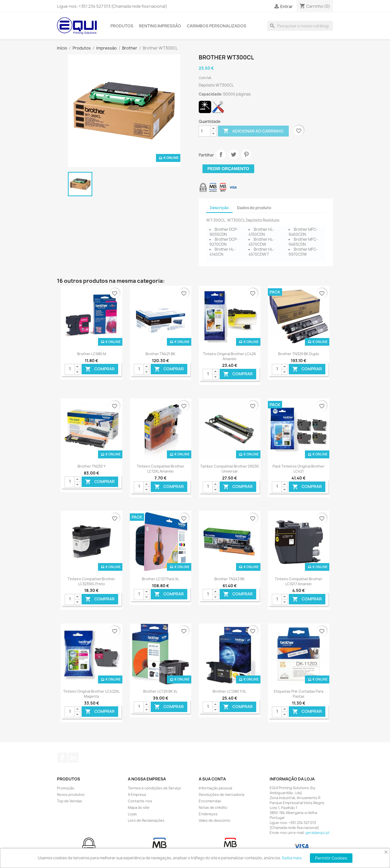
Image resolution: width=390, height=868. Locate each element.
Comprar (100, 369)
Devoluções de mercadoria (221, 795)
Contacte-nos (140, 801)
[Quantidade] (205, 131)
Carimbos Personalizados (217, 26)
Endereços (208, 814)
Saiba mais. (292, 858)
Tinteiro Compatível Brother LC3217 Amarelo (299, 581)
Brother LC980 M (92, 354)
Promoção (66, 788)
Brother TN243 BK (230, 579)
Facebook (62, 758)
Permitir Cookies (331, 858)
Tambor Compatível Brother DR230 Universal (230, 469)
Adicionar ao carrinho (253, 131)
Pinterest (246, 154)
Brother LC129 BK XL (160, 691)
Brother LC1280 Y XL (229, 691)
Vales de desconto (215, 820)
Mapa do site (139, 807)
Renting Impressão (160, 26)
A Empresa (137, 795)
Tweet (234, 154)
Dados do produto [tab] (254, 208)
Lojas (132, 814)
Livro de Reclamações (146, 820)
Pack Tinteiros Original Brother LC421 (299, 469)
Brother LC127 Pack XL (160, 579)
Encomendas (210, 801)
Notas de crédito (213, 807)
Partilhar (221, 154)
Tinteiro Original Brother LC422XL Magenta (92, 694)
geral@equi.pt (317, 833)
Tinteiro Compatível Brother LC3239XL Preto (91, 581)
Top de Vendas (70, 801)
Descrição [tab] (219, 208)
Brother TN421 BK (160, 354)
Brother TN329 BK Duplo (299, 354)
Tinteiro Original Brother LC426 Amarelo (229, 356)
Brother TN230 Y (92, 466)
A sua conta (212, 779)
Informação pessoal (215, 788)
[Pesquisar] (300, 26)
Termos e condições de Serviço (154, 788)
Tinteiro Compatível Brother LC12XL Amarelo (161, 469)
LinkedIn (73, 758)
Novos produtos (71, 795)
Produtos (122, 26)
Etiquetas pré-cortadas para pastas (299, 694)
